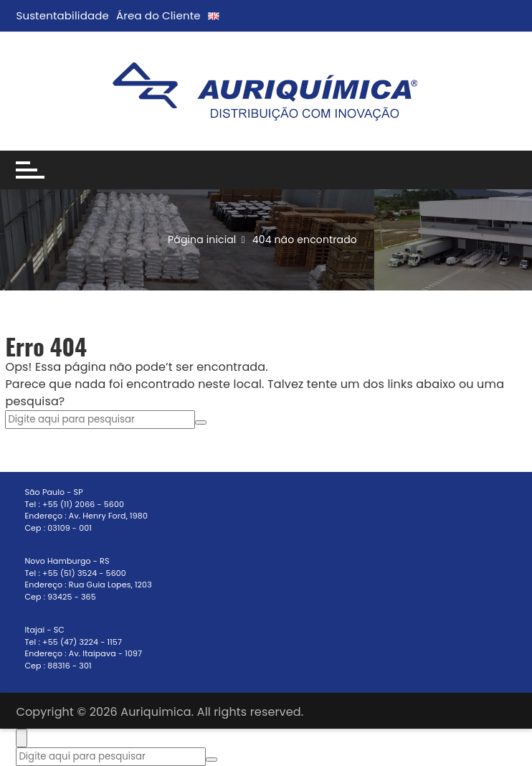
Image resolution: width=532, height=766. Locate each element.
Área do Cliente (158, 15)
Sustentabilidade (62, 15)
